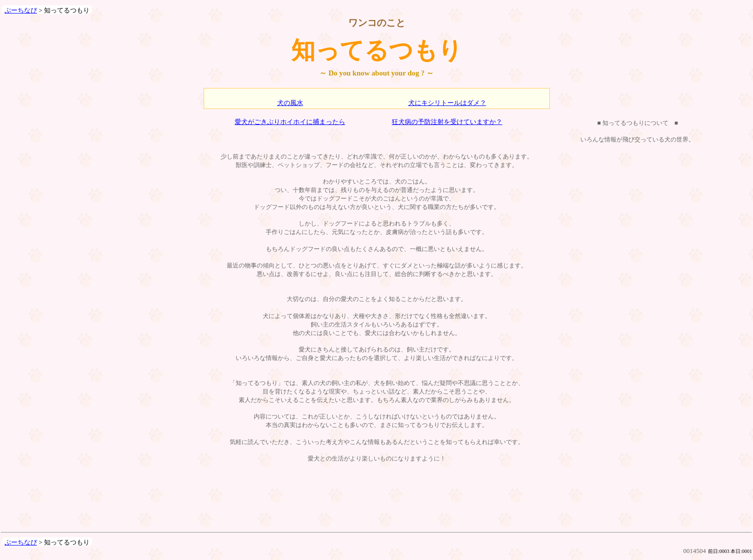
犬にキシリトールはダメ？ (447, 103)
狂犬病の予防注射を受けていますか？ (447, 122)
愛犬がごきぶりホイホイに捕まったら (290, 122)
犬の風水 (290, 103)
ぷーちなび (21, 10)
